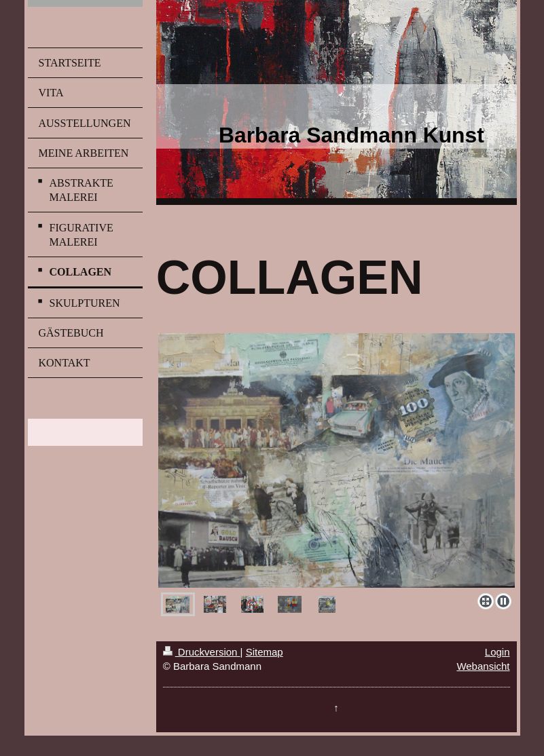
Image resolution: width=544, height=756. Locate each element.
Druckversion (202, 652)
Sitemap (265, 652)
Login (497, 652)
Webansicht (483, 666)
